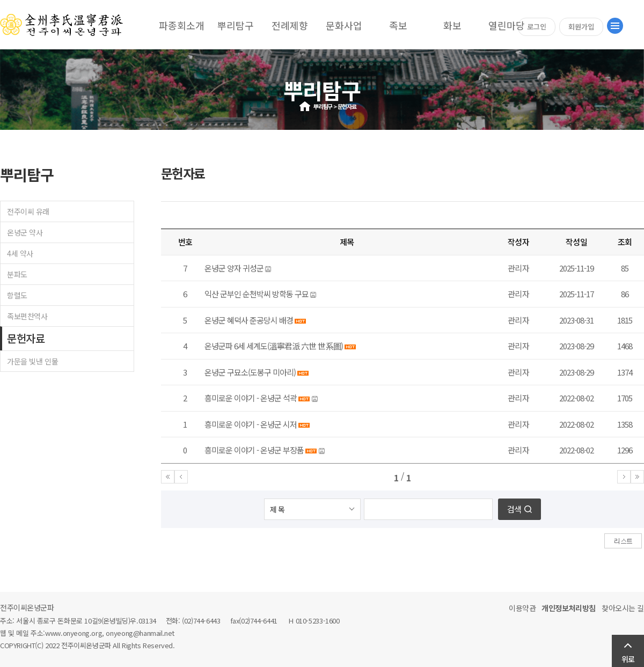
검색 (514, 509)
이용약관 (522, 608)
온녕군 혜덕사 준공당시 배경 (249, 320)
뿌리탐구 (236, 25)
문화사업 (344, 25)
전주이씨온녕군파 (27, 607)
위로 (628, 659)
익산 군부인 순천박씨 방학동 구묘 (257, 294)
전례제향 (290, 25)
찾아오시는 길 (623, 608)
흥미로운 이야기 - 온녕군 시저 (251, 424)
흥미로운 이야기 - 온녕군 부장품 (254, 450)
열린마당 (507, 25)
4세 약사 (20, 253)
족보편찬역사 (27, 316)
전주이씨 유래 (28, 211)
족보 (398, 25)
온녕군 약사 (25, 232)
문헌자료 (26, 338)
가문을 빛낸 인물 (32, 361)
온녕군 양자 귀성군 (234, 268)
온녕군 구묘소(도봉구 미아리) (250, 372)
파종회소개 (182, 25)
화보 (452, 25)
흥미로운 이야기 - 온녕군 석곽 (251, 398)
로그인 (537, 27)
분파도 (17, 274)
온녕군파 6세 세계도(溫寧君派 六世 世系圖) (274, 346)
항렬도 (17, 295)
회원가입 (581, 27)
